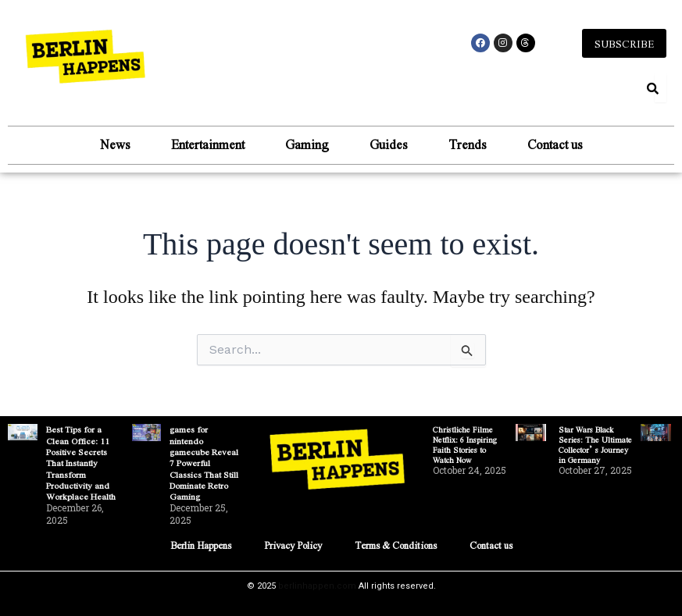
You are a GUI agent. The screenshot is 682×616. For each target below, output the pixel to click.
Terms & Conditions (400, 545)
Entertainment (208, 146)
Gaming (307, 146)
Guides (389, 146)
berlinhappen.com (317, 586)
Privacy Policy (288, 545)
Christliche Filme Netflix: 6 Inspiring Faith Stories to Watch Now (465, 445)
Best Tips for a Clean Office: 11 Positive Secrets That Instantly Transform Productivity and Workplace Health (82, 463)
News (115, 146)
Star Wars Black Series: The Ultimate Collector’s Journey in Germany (595, 445)
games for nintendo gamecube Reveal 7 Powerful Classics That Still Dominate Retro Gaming (205, 463)
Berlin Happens (188, 545)
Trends (468, 146)
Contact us (555, 146)
